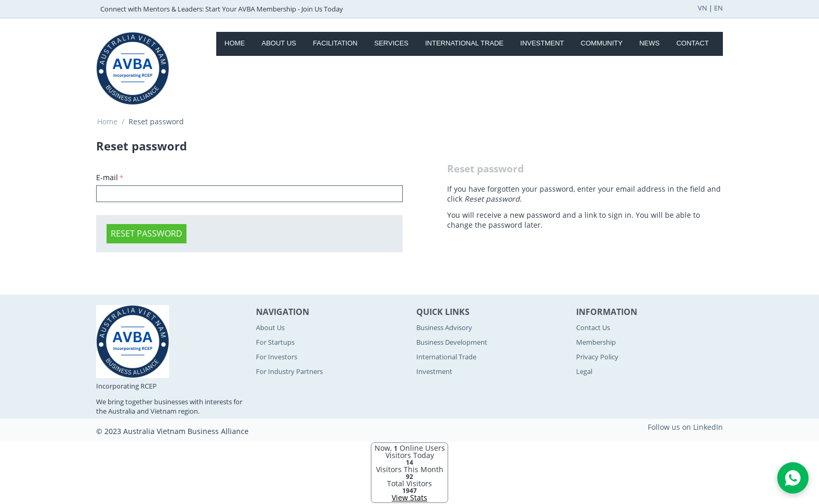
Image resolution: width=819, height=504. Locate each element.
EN (718, 8)
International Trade (464, 43)
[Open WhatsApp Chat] (793, 478)
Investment (542, 43)
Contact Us (593, 327)
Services (391, 43)
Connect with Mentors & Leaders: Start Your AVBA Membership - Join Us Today (222, 9)
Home (235, 43)
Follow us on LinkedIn (685, 427)
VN (703, 8)
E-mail (107, 177)
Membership (596, 342)
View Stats (409, 497)
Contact (693, 43)
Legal (584, 371)
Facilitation (335, 43)
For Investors (277, 357)
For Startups (275, 342)
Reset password (147, 233)
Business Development (452, 342)
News (650, 43)
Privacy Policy (597, 357)
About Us (279, 43)
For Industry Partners (289, 371)
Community (602, 43)
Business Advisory (444, 327)
